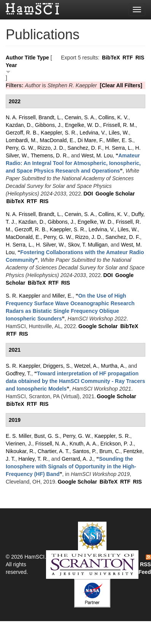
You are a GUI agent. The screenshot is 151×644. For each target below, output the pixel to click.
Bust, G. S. (47, 436)
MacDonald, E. (57, 140)
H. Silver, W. (50, 245)
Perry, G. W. (20, 148)
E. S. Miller (18, 436)
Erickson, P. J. (117, 444)
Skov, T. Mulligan (88, 245)
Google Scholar (115, 194)
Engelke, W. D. (83, 125)
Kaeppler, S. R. (59, 133)
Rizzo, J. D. (51, 148)
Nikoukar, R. (20, 451)
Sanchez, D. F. (85, 148)
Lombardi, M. (21, 140)
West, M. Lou (97, 155)
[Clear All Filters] (121, 85)
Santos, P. (85, 451)
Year (11, 65)
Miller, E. (62, 296)
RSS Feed (145, 565)
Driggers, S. (57, 366)
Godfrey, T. (18, 373)
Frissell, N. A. (51, 444)
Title (30, 58)
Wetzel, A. (86, 366)
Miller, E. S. (120, 140)
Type (43, 58)
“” (73, 163)
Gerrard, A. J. (77, 459)
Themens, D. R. (49, 155)
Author (14, 58)
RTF (128, 58)
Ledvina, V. (93, 133)
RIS (140, 58)
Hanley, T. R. (33, 459)
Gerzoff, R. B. (22, 133)
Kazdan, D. (19, 125)
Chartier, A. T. (54, 451)
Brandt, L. (50, 117)
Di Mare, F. (91, 140)
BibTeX (111, 58)
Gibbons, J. (48, 125)
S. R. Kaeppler (23, 296)
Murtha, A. (113, 366)
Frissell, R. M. (119, 125)
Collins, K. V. (114, 117)
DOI (88, 194)
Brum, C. (110, 451)
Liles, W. (119, 133)
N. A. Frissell (21, 117)
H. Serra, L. (119, 148)
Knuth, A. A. (83, 444)
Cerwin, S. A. (80, 117)
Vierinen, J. (19, 444)
